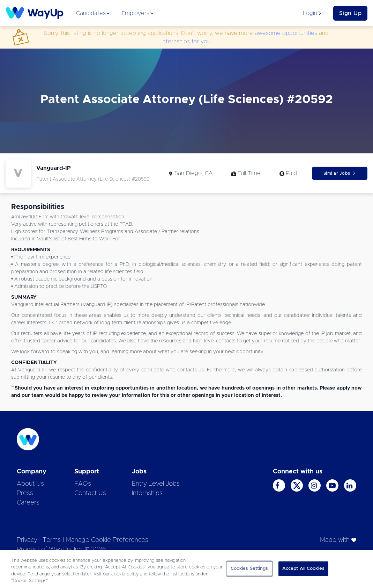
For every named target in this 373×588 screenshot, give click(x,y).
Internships (147, 493)
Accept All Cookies (303, 569)
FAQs (83, 484)
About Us (30, 484)
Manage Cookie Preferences (107, 540)
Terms (52, 540)
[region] (186, 569)
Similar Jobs (340, 173)
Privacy (27, 540)
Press (25, 493)
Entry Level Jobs (156, 484)
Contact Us (90, 493)
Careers (28, 503)
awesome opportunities (286, 33)
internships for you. (186, 42)
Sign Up (350, 13)
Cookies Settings (249, 569)
